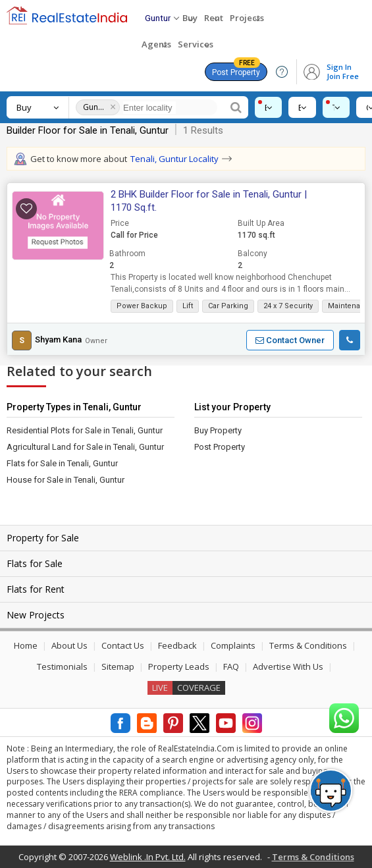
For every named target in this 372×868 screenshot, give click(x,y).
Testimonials (62, 666)
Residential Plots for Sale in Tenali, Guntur (85, 430)
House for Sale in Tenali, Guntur (66, 480)
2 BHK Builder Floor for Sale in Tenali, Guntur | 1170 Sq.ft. (209, 201)
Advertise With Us (288, 666)
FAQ (231, 666)
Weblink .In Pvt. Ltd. (148, 857)
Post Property (236, 70)
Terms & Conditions (308, 645)
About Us (69, 645)
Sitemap (118, 666)
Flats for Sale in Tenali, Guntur (62, 463)
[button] (58, 226)
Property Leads (179, 666)
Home (26, 645)
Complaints (233, 645)
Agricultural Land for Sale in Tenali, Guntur (85, 447)
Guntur (94, 107)
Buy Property (218, 430)
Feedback (177, 645)
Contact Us (123, 645)
